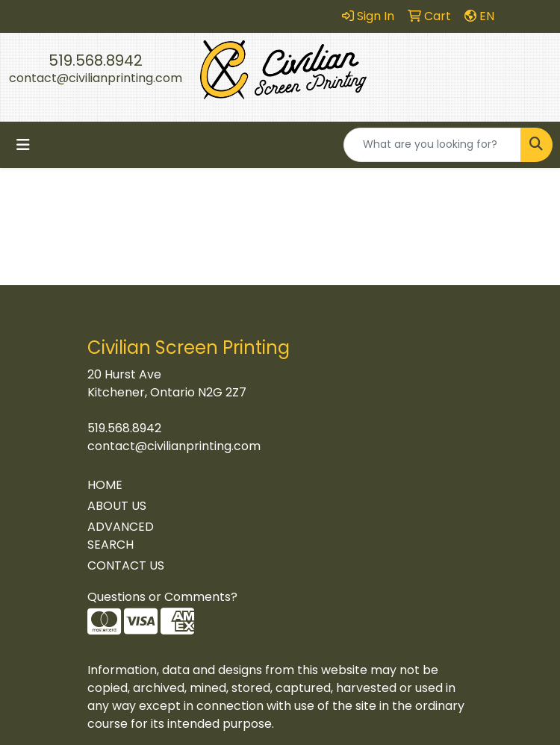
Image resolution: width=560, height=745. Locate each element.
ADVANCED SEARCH (121, 536)
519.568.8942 (96, 60)
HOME (105, 485)
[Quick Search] (432, 145)
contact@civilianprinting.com (96, 78)
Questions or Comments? (162, 597)
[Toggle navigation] (23, 145)
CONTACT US (126, 565)
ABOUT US (117, 506)
